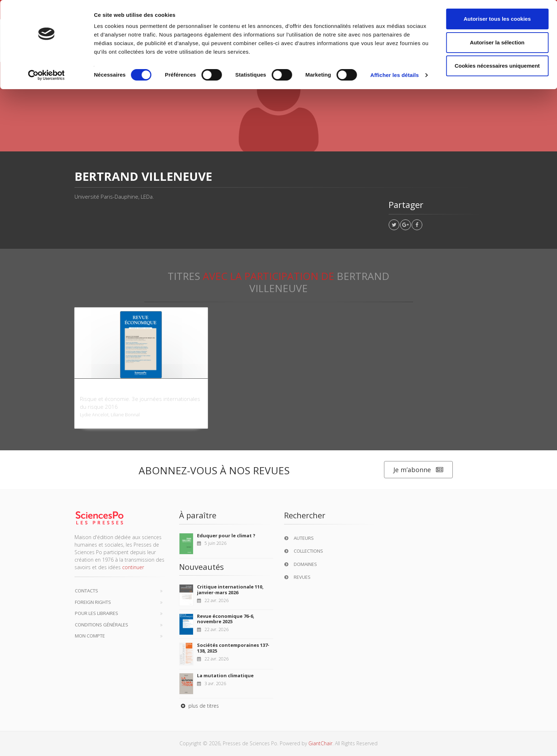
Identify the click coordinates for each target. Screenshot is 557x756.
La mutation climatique (225, 675)
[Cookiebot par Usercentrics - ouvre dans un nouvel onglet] (46, 75)
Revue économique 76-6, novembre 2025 (226, 619)
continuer (133, 567)
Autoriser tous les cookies (497, 19)
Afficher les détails (395, 75)
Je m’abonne (418, 470)
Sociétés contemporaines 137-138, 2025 (233, 648)
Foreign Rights (93, 602)
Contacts (87, 591)
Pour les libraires (97, 613)
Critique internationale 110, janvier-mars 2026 (230, 590)
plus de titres (199, 706)
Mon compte (90, 636)
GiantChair (320, 743)
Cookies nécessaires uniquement (497, 66)
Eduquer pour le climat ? (226, 535)
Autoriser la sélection (497, 42)
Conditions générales (102, 625)
